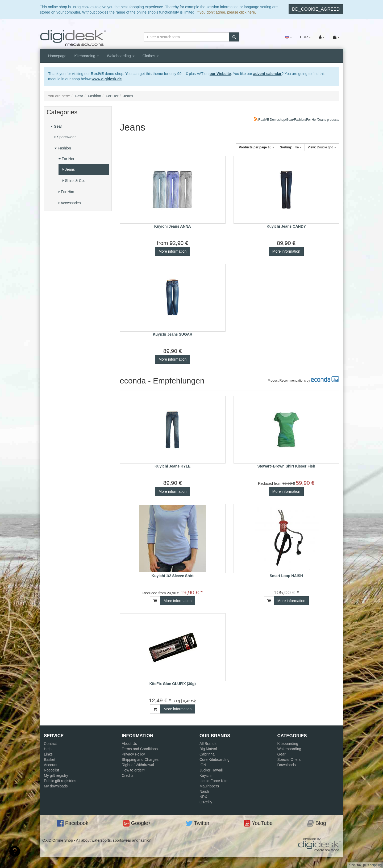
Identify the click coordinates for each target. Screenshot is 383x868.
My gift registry (56, 775)
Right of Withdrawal (138, 765)
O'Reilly (206, 802)
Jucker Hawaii (211, 770)
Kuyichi (205, 775)
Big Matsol (208, 749)
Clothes (151, 56)
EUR (305, 37)
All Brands (208, 744)
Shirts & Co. (74, 181)
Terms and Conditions (140, 749)
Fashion (63, 148)
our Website (220, 74)
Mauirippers (209, 786)
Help (48, 749)
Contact (50, 744)
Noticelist (51, 770)
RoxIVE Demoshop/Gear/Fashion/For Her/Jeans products (296, 120)
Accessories (70, 203)
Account (51, 765)
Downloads (287, 765)
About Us (130, 744)
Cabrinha (207, 754)
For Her (66, 159)
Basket (50, 759)
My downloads (56, 786)
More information (172, 251)
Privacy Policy (133, 754)
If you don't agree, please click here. (226, 12)
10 (257, 147)
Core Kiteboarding (215, 759)
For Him (66, 192)
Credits (128, 775)
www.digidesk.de (107, 79)
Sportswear (65, 137)
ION (203, 765)
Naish (204, 791)
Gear (56, 126)
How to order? (134, 770)
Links (48, 754)
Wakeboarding (121, 56)
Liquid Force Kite (213, 781)
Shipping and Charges (140, 759)
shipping (376, 865)
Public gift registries (60, 781)
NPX (203, 797)
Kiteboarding (87, 56)
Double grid (322, 147)
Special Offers (289, 759)
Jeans (69, 169)
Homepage (57, 56)
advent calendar (267, 74)
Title (291, 147)
